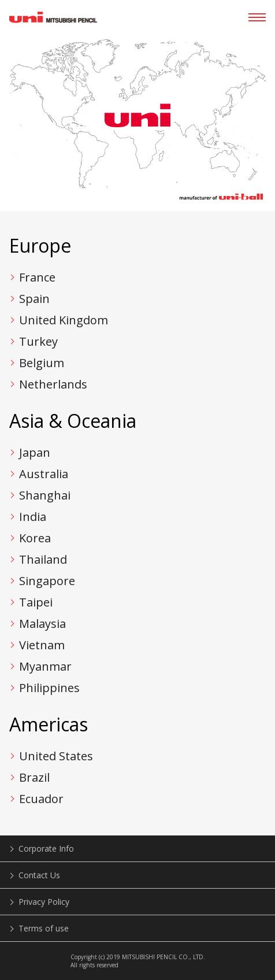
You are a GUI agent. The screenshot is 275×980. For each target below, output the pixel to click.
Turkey (38, 341)
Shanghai (45, 495)
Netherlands (53, 384)
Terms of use (44, 928)
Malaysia (42, 624)
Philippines (49, 688)
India (33, 517)
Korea (35, 538)
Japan (35, 452)
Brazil (34, 777)
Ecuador (41, 799)
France (37, 277)
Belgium (42, 363)
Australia (44, 474)
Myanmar (45, 666)
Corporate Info (46, 848)
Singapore (47, 581)
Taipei (36, 602)
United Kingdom (64, 320)
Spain (34, 299)
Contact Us (39, 875)
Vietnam (42, 645)
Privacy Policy (44, 902)
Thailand (43, 559)
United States (56, 756)
